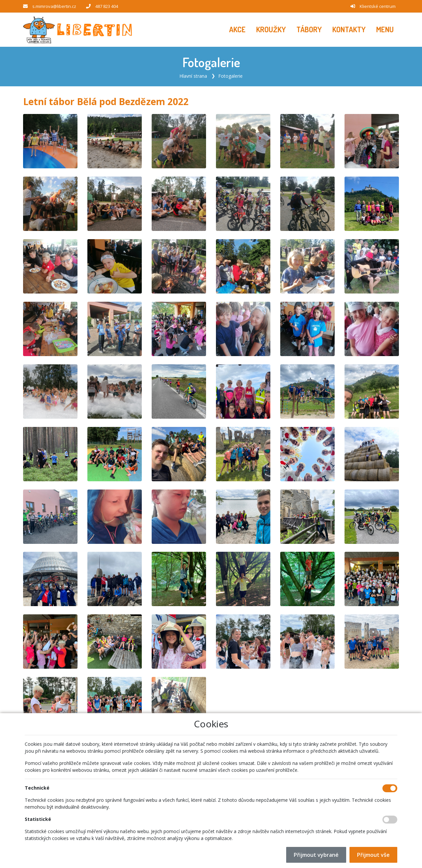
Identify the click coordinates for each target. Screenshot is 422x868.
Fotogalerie (230, 76)
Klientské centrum (378, 6)
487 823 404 (107, 6)
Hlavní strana (193, 76)
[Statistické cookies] (390, 820)
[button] (385, 30)
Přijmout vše (373, 855)
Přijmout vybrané (316, 855)
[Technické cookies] (390, 788)
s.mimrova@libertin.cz (54, 6)
